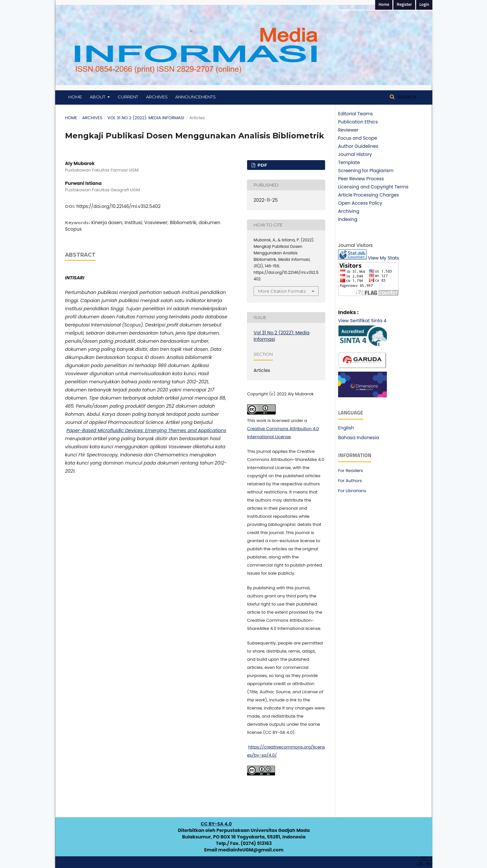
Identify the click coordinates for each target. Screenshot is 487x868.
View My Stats (384, 258)
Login (424, 5)
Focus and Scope (358, 138)
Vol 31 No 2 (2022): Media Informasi (146, 118)
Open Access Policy (360, 203)
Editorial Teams (355, 114)
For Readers (350, 471)
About (98, 97)
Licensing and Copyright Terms (373, 187)
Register (404, 5)
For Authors (350, 481)
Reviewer (348, 130)
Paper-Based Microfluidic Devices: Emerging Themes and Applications (146, 430)
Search (406, 97)
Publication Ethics (358, 122)
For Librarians (352, 491)
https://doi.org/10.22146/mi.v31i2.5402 (118, 206)
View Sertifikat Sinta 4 (362, 321)
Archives (157, 97)
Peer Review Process (361, 179)
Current (128, 97)
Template (349, 162)
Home (75, 97)
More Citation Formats (282, 291)
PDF (262, 165)
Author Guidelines (358, 146)
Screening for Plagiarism (366, 171)
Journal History (355, 154)
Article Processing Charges (369, 195)
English (346, 428)
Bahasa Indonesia (359, 438)
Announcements (196, 97)
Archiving (349, 211)
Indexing (348, 219)
